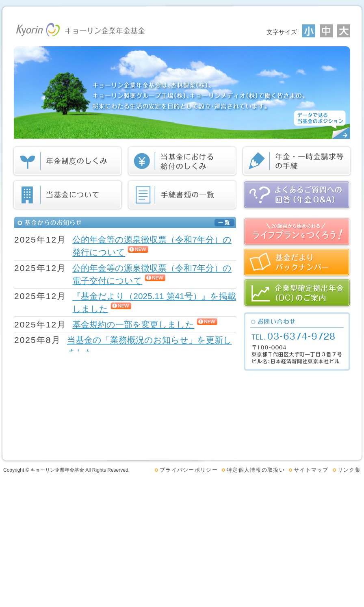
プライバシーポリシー (189, 470)
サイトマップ (311, 470)
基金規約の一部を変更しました (133, 324)
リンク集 (349, 470)
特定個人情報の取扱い (256, 470)
